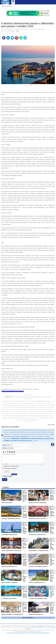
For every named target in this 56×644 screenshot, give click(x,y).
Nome (6, 445)
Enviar (5, 480)
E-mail (8, 448)
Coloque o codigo (7, 476)
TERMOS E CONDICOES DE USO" (33, 420)
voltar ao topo (51, 425)
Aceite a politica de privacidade (10, 468)
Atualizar (15, 474)
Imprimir (17, 31)
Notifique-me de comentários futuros (11, 466)
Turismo (13, 31)
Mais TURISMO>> (28, 618)
